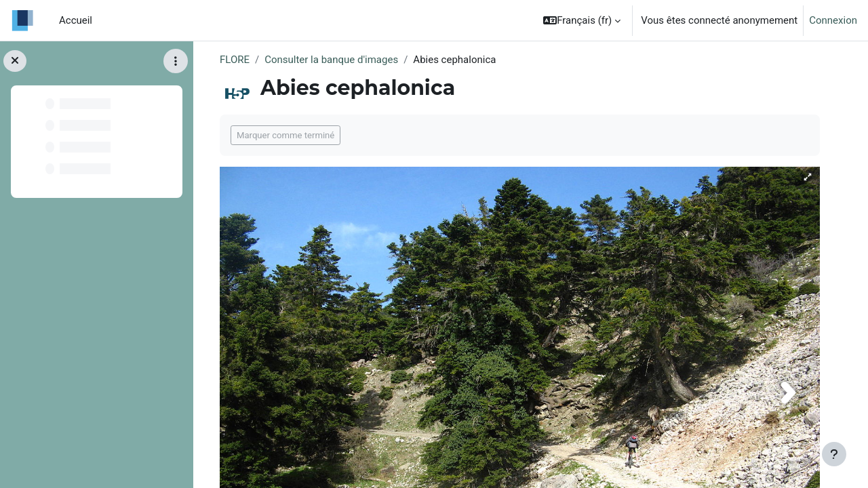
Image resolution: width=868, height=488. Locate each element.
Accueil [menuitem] (76, 20)
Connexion (833, 20)
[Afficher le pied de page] (834, 454)
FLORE (235, 60)
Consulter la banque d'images (331, 60)
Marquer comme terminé (285, 135)
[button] (582, 20)
